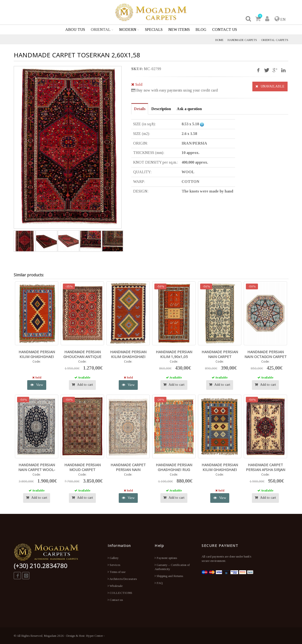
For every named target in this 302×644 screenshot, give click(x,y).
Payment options (166, 558)
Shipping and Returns (169, 576)
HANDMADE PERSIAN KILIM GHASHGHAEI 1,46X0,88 (128, 357)
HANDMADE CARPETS (242, 40)
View (37, 385)
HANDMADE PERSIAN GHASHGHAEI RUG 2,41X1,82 (174, 470)
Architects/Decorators (122, 579)
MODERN (128, 30)
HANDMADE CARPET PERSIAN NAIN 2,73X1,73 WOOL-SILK (128, 470)
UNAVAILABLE (270, 86)
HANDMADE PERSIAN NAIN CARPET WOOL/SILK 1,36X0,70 (220, 357)
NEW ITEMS (179, 30)
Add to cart (82, 385)
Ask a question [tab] (189, 109)
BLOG (201, 30)
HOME (219, 40)
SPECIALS (154, 30)
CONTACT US (225, 30)
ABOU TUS (75, 30)
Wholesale (115, 586)
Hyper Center (94, 636)
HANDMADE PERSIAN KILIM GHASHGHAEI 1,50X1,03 (37, 357)
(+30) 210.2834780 (41, 566)
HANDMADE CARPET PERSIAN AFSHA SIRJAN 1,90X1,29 (266, 470)
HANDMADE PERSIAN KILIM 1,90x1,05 (174, 354)
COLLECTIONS (120, 593)
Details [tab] (140, 109)
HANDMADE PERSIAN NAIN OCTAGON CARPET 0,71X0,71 (266, 357)
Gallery (113, 558)
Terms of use (117, 572)
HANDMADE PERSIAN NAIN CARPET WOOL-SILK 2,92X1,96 (37, 470)
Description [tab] (161, 109)
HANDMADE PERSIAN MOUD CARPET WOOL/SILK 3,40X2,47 (82, 470)
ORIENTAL (101, 30)
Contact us (115, 600)
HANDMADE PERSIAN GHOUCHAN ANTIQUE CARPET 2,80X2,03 (82, 357)
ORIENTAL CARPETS (275, 40)
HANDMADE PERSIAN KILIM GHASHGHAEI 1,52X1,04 (220, 470)
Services (114, 565)
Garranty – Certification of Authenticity (172, 567)
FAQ (159, 583)
